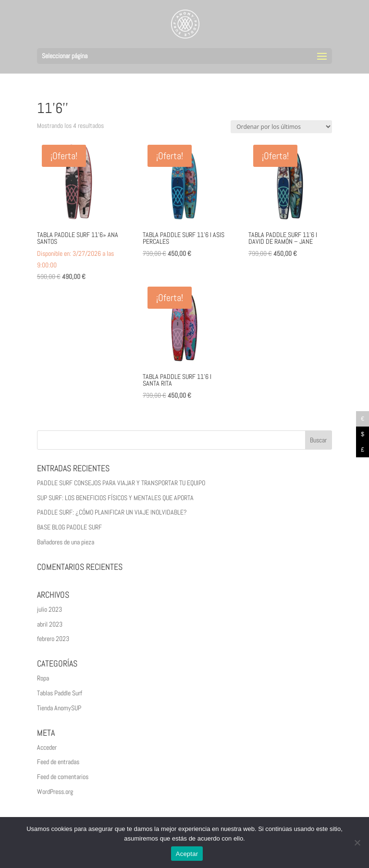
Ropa (43, 678)
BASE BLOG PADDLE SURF (69, 527)
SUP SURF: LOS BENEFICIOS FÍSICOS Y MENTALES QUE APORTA (115, 498)
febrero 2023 (53, 639)
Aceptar (187, 854)
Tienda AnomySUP (59, 708)
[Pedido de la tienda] (281, 127)
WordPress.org (55, 792)
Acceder (47, 747)
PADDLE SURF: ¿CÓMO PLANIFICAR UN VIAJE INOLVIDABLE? (112, 512)
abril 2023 (50, 624)
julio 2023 (49, 609)
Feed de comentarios (63, 777)
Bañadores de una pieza (66, 542)
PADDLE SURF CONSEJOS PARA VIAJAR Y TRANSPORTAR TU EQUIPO (121, 483)
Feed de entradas (58, 762)
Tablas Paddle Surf (60, 693)
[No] (357, 843)
